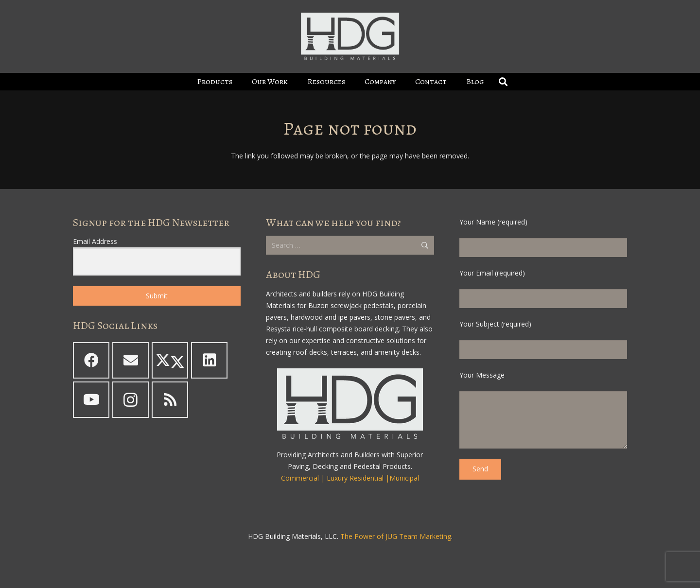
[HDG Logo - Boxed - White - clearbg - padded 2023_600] (350, 36)
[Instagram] (131, 400)
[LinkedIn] (209, 360)
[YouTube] (91, 400)
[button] (504, 82)
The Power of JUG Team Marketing (396, 536)
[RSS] (170, 400)
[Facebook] (91, 360)
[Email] (131, 360)
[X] (170, 360)
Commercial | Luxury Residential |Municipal (350, 478)
